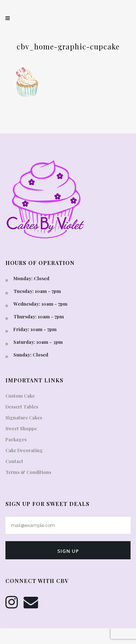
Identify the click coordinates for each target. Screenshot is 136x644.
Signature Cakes (24, 417)
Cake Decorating (24, 450)
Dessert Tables (22, 406)
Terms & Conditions (28, 472)
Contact (14, 461)
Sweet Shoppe (21, 428)
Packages (16, 439)
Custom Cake (20, 396)
